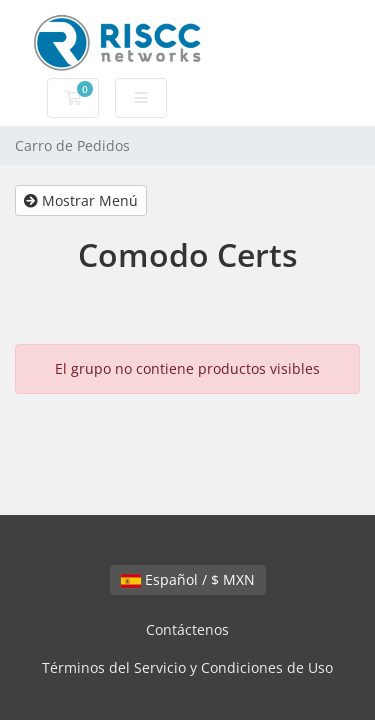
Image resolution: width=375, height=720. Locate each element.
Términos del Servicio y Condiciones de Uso (187, 667)
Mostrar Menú (81, 200)
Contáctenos (187, 629)
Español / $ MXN (188, 579)
